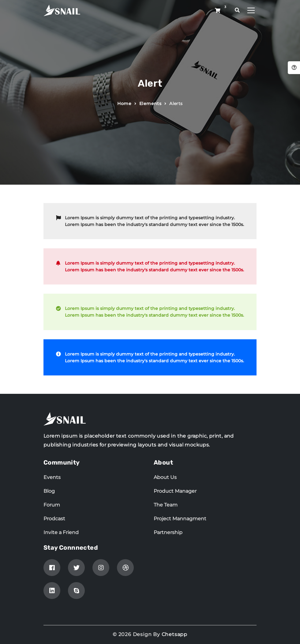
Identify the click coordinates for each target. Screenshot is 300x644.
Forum (52, 505)
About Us (165, 477)
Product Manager (175, 491)
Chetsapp (174, 634)
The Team (166, 505)
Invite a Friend (61, 532)
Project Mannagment (180, 519)
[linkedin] (52, 591)
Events (52, 477)
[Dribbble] (125, 568)
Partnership (168, 532)
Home (124, 104)
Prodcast (54, 519)
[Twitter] (76, 568)
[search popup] (237, 10)
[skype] (76, 591)
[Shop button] (218, 11)
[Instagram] (101, 568)
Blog (49, 491)
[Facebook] (52, 568)
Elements (150, 104)
